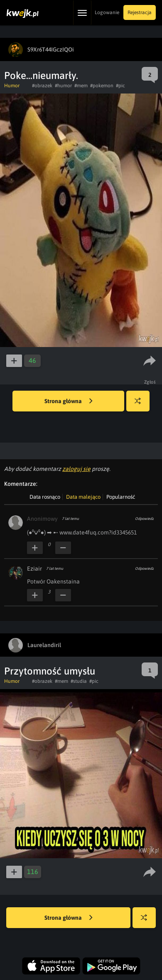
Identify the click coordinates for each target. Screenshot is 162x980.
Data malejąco (83, 497)
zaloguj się (76, 469)
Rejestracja (140, 12)
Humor (12, 86)
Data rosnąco (45, 497)
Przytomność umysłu (50, 671)
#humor (63, 86)
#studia (79, 681)
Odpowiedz (144, 519)
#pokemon (102, 86)
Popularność (121, 497)
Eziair (34, 569)
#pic (120, 86)
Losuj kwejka (141, 405)
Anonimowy (42, 519)
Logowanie (107, 12)
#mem (81, 86)
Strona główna (69, 401)
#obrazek (42, 86)
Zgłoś (150, 382)
